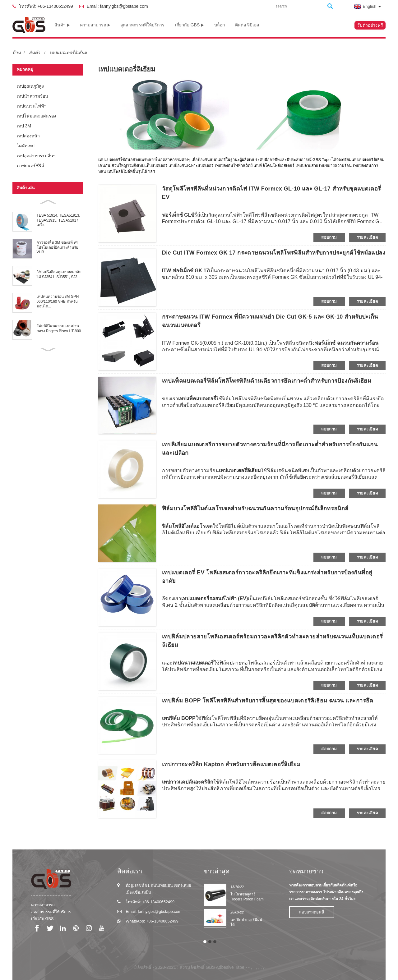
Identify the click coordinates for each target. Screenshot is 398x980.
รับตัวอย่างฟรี (370, 25)
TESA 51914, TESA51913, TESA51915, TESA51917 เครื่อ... (58, 220)
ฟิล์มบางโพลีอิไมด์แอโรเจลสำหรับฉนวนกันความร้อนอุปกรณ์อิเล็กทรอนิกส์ (255, 508)
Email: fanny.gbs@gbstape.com (117, 6)
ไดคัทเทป (26, 146)
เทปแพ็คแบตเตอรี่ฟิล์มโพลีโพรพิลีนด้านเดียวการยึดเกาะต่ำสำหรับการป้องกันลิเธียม (267, 381)
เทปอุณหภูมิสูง (30, 86)
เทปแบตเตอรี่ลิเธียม (68, 53)
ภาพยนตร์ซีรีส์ (30, 166)
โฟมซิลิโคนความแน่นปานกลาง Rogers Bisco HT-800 (59, 329)
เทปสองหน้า (28, 136)
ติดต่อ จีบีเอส (247, 25)
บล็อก (220, 25)
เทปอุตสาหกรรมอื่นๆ (36, 156)
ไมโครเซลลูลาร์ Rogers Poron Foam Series (247, 899)
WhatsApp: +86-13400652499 (152, 921)
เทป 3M (24, 126)
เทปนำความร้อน (32, 96)
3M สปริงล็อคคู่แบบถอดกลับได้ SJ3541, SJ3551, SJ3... (59, 274)
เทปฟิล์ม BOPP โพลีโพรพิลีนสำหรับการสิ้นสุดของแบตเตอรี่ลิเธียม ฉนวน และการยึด (268, 701)
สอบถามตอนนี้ (312, 912)
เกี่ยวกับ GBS (189, 25)
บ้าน (17, 53)
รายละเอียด (367, 237)
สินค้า (62, 25)
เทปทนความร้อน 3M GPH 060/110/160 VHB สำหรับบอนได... (58, 301)
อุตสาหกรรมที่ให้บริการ (142, 25)
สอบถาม (329, 237)
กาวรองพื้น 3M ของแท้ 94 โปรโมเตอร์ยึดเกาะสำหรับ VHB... (58, 247)
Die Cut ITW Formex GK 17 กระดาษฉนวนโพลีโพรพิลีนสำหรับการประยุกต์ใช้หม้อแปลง (274, 253)
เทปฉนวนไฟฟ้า (32, 106)
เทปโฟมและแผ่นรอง (36, 116)
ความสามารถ (95, 25)
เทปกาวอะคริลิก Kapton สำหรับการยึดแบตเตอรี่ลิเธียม (231, 764)
